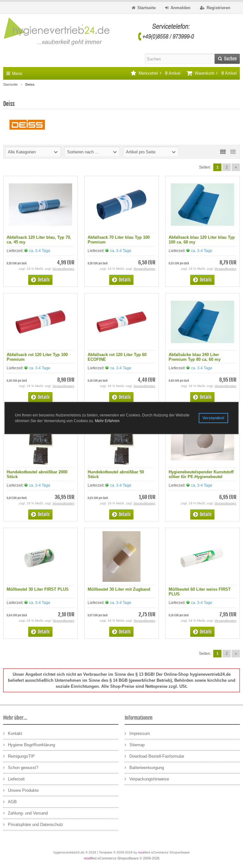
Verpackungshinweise (147, 779)
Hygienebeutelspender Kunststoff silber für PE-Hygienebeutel (201, 474)
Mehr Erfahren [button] (107, 421)
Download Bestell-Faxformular (154, 756)
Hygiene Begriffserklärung (29, 745)
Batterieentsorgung (144, 767)
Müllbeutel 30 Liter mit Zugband (119, 589)
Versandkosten (63, 269)
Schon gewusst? (21, 767)
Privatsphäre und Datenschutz (33, 824)
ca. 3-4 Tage (40, 251)
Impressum (137, 733)
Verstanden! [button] (213, 418)
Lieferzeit (14, 779)
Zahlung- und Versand (25, 813)
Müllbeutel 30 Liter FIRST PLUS (38, 589)
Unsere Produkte (21, 790)
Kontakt (13, 733)
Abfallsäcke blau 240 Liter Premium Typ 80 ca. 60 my (195, 357)
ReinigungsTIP (19, 756)
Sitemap (135, 745)
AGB (10, 801)
